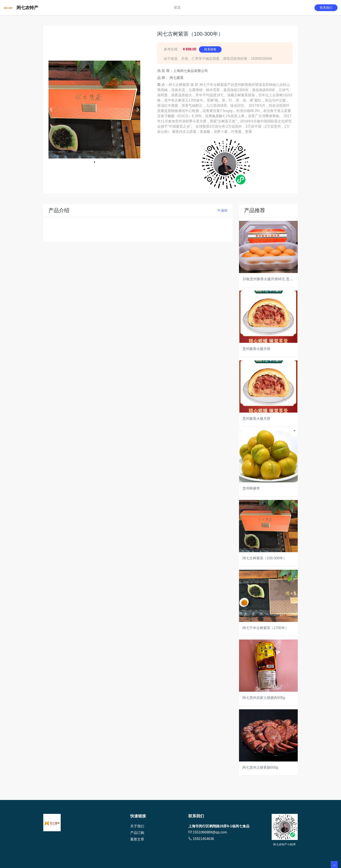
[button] (51, 110)
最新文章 (137, 839)
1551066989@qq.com (210, 832)
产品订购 (137, 833)
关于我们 (137, 826)
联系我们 (326, 8)
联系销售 (210, 49)
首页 (177, 7)
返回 (222, 210)
